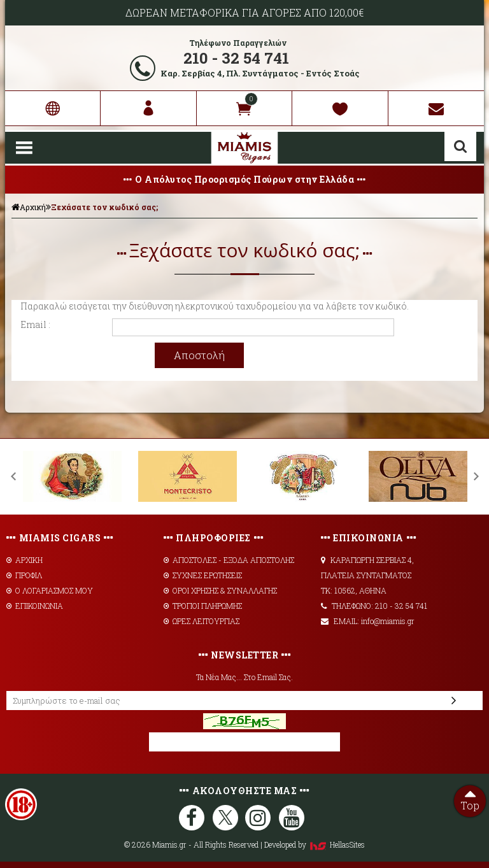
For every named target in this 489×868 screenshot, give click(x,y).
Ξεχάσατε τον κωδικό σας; (104, 207)
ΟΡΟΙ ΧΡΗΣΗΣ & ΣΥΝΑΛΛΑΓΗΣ (220, 590)
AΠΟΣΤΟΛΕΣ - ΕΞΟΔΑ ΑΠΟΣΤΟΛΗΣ (229, 560)
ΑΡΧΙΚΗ (25, 560)
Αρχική (29, 207)
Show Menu (24, 148)
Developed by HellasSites (315, 844)
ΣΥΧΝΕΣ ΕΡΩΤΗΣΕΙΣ (203, 575)
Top (470, 799)
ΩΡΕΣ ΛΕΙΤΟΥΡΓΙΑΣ (202, 621)
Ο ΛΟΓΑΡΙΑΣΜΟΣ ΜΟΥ (50, 590)
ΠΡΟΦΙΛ (24, 575)
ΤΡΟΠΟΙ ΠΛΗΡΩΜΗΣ (203, 606)
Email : (35, 324)
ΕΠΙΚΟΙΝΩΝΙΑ (35, 606)
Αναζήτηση (460, 146)
